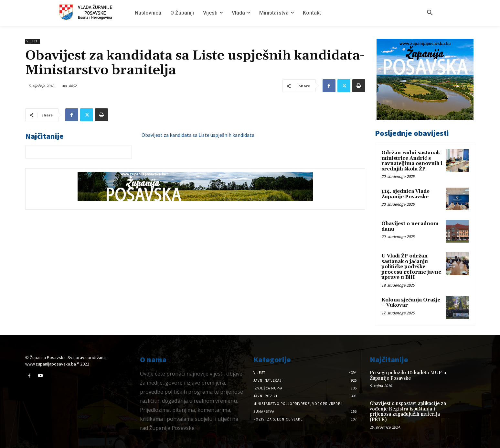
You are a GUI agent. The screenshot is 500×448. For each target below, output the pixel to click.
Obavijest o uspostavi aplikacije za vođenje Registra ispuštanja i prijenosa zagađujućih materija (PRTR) (408, 412)
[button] (430, 13)
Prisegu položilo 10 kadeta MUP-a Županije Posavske (408, 376)
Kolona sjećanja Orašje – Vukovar (411, 303)
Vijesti (33, 41)
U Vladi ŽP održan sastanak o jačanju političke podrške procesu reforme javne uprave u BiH (411, 267)
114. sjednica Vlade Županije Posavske (405, 194)
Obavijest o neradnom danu (410, 226)
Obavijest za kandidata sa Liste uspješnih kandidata (198, 135)
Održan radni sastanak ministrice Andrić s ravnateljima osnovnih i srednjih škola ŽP (412, 161)
